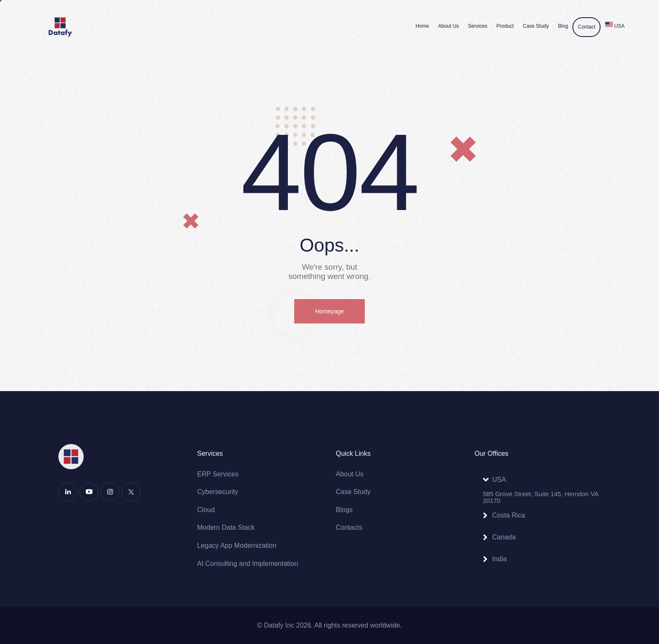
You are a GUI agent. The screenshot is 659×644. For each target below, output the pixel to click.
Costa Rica (509, 515)
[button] (538, 480)
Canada (504, 537)
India (500, 559)
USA (499, 480)
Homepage (330, 311)
